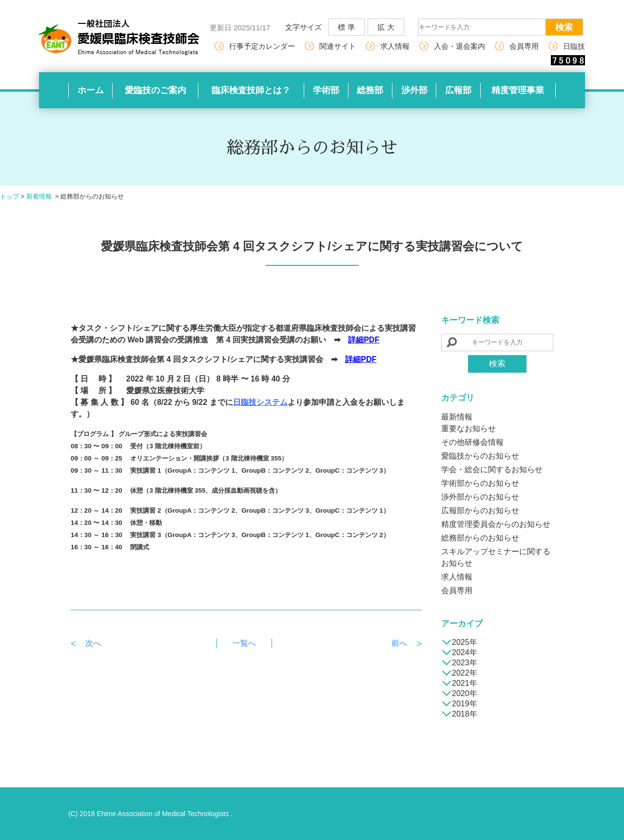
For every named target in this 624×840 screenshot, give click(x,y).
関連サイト (338, 46)
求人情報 (395, 46)
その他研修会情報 (472, 442)
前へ (399, 643)
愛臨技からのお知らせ (480, 456)
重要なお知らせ (468, 429)
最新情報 (457, 417)
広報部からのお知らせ (480, 510)
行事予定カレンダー (262, 46)
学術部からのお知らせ (480, 483)
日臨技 (574, 46)
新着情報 (39, 196)
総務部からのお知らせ (480, 538)
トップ (10, 196)
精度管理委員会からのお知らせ (496, 524)
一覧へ (244, 643)
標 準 (346, 27)
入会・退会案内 (459, 46)
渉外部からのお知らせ (480, 497)
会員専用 (524, 46)
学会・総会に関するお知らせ (492, 470)
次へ (93, 643)
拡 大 (386, 27)
